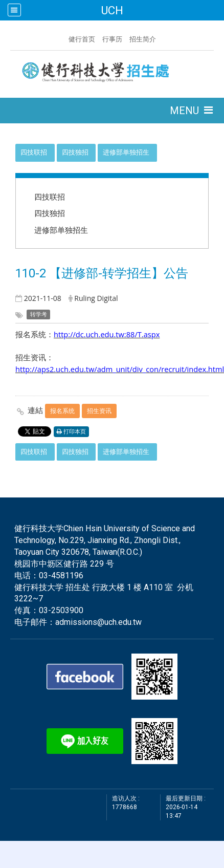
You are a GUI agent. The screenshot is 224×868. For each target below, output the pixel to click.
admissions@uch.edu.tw (98, 622)
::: (63, 38)
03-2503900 (61, 610)
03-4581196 (61, 576)
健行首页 (82, 39)
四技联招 (34, 152)
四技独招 (75, 152)
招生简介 (143, 39)
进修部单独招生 (126, 152)
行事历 (112, 39)
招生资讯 (99, 411)
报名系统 (62, 411)
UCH (112, 10)
